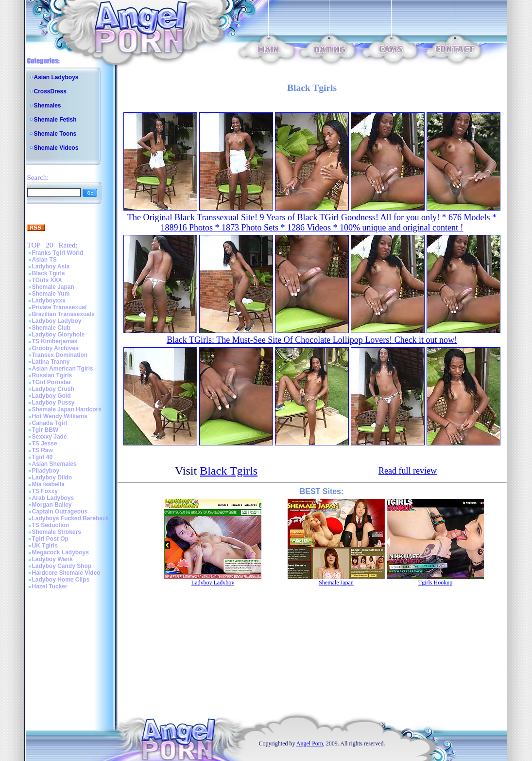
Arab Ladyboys (53, 498)
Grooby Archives (55, 348)
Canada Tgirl (50, 423)
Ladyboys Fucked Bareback (71, 518)
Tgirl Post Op (50, 539)
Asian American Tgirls (63, 369)
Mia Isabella (48, 484)
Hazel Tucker (50, 586)
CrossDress (50, 91)
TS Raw (43, 450)
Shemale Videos (56, 148)
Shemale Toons (55, 134)
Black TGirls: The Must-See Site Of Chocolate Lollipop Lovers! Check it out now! (312, 340)
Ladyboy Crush (53, 389)
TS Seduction (51, 525)
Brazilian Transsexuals (63, 314)
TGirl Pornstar (52, 382)
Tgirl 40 (43, 457)
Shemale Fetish (55, 120)
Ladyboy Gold (51, 396)
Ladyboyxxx (49, 301)
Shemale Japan (53, 287)
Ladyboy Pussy (53, 403)
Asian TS (44, 260)
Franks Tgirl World (58, 253)
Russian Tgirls (52, 375)
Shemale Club (51, 328)
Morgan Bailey (52, 505)
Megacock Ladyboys (60, 552)
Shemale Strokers (57, 532)
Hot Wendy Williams (60, 416)
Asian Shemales (54, 464)
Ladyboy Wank (52, 559)
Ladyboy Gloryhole (59, 335)
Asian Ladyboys (56, 77)
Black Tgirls (49, 273)
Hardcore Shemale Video (66, 573)
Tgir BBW (45, 430)
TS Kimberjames (55, 341)
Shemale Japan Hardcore (67, 409)
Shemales (48, 106)
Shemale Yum (51, 294)
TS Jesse (45, 443)
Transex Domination (60, 355)
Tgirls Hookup (435, 583)
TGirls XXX (47, 280)
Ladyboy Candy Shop (62, 566)
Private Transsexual (60, 307)
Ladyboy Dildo (52, 478)
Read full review (408, 471)
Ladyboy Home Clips (61, 580)
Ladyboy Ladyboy (57, 321)
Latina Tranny (51, 362)
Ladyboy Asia (51, 266)
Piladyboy (46, 471)
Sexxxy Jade (50, 437)
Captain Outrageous (60, 512)
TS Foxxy (45, 491)
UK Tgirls (45, 546)
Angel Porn (310, 743)
